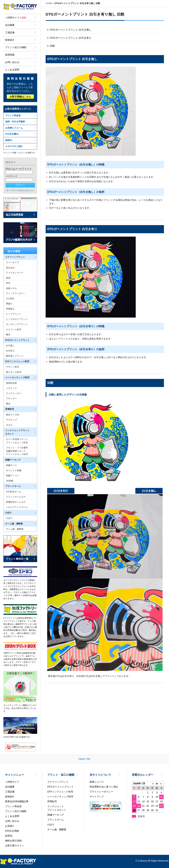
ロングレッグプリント (17, 324)
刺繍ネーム (11, 465)
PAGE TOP (84, 759)
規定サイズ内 (13, 415)
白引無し (10, 346)
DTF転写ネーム (14, 492)
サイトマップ (97, 797)
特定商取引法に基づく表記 (104, 787)
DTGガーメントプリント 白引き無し (71, 30)
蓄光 (8, 335)
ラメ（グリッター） (16, 293)
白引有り (10, 351)
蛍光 (8, 283)
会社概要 (10, 25)
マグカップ (11, 420)
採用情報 (10, 55)
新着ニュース (97, 782)
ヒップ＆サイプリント (17, 319)
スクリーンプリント (58, 782)
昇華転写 (52, 801)
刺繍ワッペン (13, 475)
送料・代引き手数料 (15, 122)
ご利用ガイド (16, 18)
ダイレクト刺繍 (14, 470)
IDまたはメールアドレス (19, 169)
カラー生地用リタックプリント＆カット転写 (17, 441)
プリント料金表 (13, 116)
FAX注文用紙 (12, 831)
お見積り (10, 826)
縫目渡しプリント (15, 356)
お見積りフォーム (14, 128)
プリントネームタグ (16, 497)
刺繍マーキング (56, 815)
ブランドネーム (56, 820)
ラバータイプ (13, 262)
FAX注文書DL (12, 134)
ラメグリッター (14, 393)
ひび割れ (10, 299)
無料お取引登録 (13, 841)
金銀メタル (11, 288)
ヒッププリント (14, 314)
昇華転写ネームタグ (16, 502)
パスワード (11, 176)
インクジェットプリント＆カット (57, 808)
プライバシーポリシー (101, 792)
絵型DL (9, 140)
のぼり (9, 518)
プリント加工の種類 (16, 47)
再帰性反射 (11, 383)
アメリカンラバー (15, 273)
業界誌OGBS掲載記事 (17, 801)
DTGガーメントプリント (61, 787)
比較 (52, 46)
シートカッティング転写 (60, 797)
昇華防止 (10, 309)
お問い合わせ (12, 62)
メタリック (11, 388)
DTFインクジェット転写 (60, 792)
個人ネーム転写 (14, 372)
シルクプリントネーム (17, 507)
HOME (49, 3)
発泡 (8, 278)
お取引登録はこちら (20, 97)
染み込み (10, 268)
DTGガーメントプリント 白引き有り (71, 38)
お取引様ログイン (15, 846)
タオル (9, 425)
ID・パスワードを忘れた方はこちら (20, 190)
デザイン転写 (13, 367)
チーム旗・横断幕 (15, 529)
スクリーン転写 (14, 329)
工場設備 (10, 32)
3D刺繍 (10, 481)
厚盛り (9, 304)
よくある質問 (12, 70)
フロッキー (11, 398)
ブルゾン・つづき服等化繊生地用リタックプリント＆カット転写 (17, 451)
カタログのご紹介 (14, 146)
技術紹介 (10, 40)
